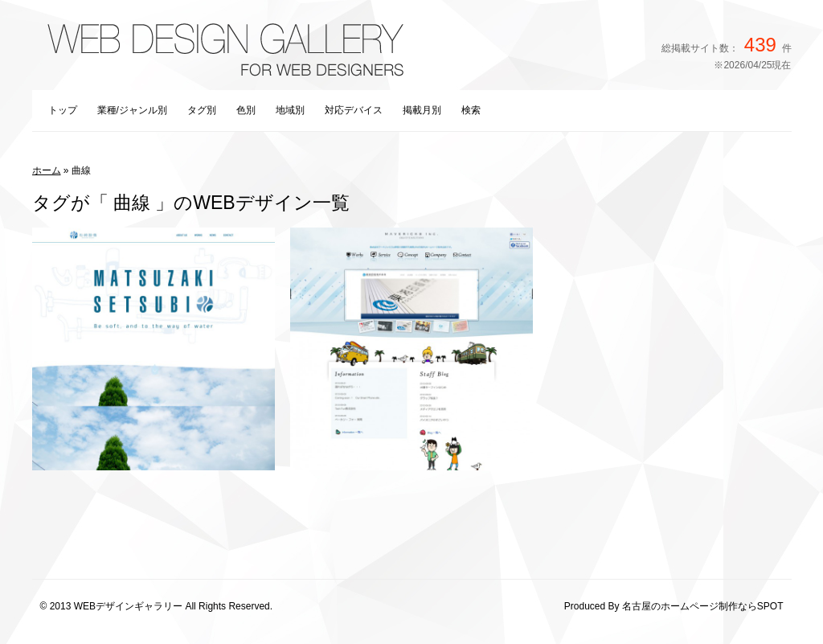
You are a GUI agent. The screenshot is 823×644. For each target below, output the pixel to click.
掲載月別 (422, 110)
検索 (471, 110)
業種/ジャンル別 (132, 110)
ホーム (47, 170)
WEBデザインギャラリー (128, 606)
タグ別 (202, 110)
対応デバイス (354, 110)
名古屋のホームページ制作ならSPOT (703, 606)
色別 (246, 110)
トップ (63, 110)
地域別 (290, 110)
